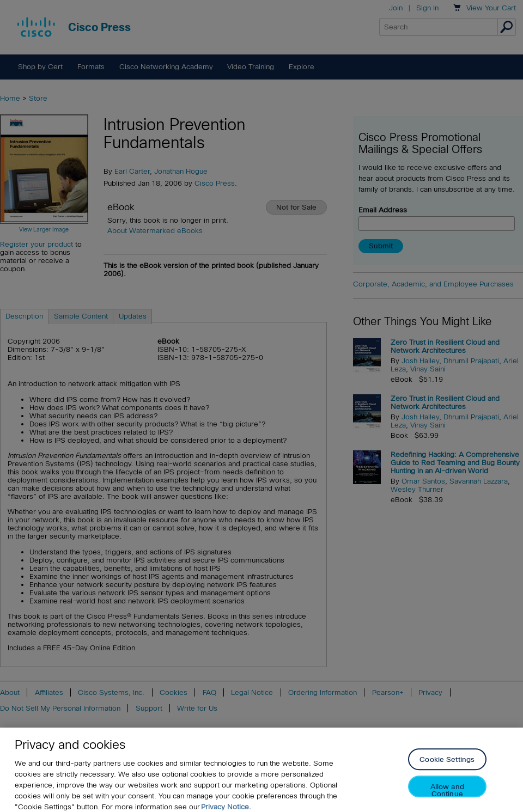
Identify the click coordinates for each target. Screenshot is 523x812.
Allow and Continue (447, 795)
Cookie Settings (447, 764)
